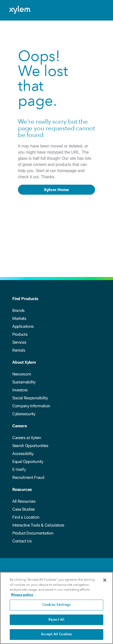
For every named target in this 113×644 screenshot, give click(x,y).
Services (19, 342)
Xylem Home (57, 190)
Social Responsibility (30, 398)
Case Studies (24, 509)
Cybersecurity (24, 414)
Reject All (56, 621)
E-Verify (19, 469)
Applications (23, 326)
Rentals (19, 350)
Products (20, 334)
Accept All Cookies (57, 635)
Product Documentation (33, 533)
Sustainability (24, 382)
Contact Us (22, 541)
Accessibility (23, 454)
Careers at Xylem (27, 438)
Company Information (31, 406)
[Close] (105, 581)
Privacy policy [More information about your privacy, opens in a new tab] (22, 595)
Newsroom (22, 374)
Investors (20, 390)
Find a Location (26, 517)
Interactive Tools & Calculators (38, 525)
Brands (18, 310)
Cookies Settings (57, 606)
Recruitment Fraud (28, 477)
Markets (19, 318)
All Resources (24, 501)
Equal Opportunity (28, 462)
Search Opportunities (30, 446)
